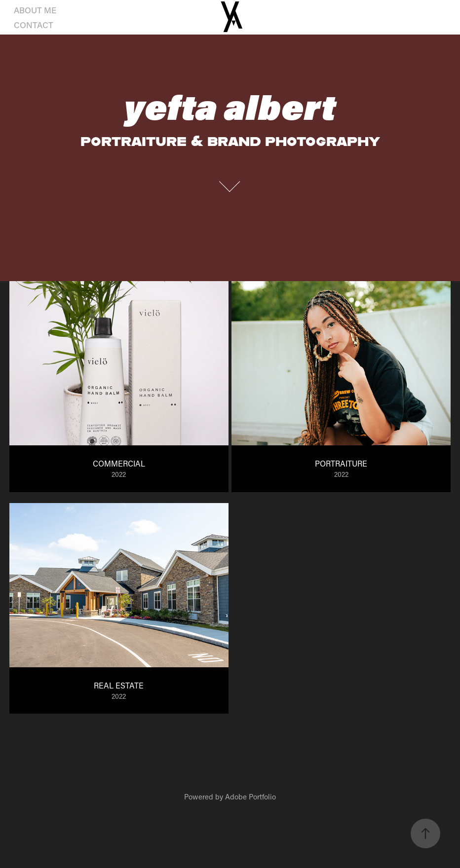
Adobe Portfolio (250, 796)
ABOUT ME (35, 10)
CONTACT (34, 25)
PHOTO (83, 10)
